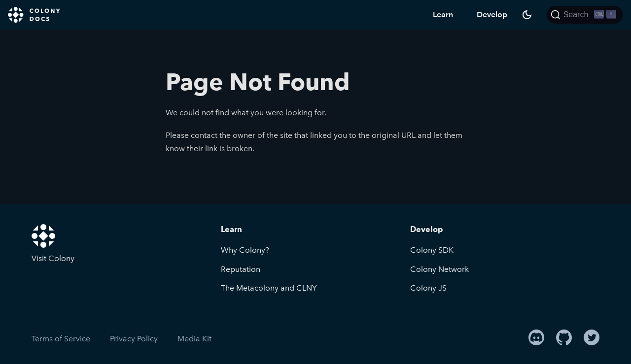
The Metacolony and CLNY (269, 288)
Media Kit (194, 339)
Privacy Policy (134, 339)
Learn (443, 15)
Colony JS (428, 288)
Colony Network (439, 269)
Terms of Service (61, 339)
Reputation (241, 269)
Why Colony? (245, 250)
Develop (492, 15)
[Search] (585, 15)
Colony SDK (432, 250)
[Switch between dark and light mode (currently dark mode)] (527, 15)
